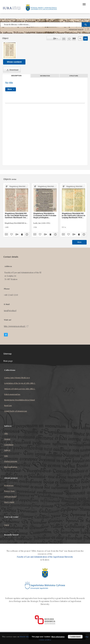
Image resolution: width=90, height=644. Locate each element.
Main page (8, 361)
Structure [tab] (74, 76)
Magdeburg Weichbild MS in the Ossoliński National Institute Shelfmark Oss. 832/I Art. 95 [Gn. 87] (16, 215)
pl (80, 39)
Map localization (11, 467)
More (79, 242)
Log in (7, 525)
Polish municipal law (12, 394)
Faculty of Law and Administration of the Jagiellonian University (45, 557)
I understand (75, 637)
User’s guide (9, 502)
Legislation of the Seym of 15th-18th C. (20, 383)
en (85, 39)
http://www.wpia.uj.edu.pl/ (16, 326)
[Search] (86, 24)
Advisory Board (10, 496)
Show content (14, 62)
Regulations (9, 485)
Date (6, 456)
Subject (7, 450)
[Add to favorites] (69, 39)
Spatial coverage (11, 461)
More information (58, 637)
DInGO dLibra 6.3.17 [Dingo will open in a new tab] (28, 637)
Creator (7, 439)
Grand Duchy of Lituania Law (16, 411)
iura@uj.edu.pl (10, 311)
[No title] (9, 50)
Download (12, 70)
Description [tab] (16, 76)
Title (6, 433)
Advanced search (76, 30)
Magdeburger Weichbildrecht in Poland (20, 400)
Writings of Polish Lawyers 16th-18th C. (20, 389)
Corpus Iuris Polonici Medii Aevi (17, 378)
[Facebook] (6, 335)
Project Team (9, 491)
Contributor (9, 445)
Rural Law (8, 405)
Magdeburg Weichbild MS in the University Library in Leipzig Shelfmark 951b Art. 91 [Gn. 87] (73, 215)
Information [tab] (45, 76)
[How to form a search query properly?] (88, 30)
